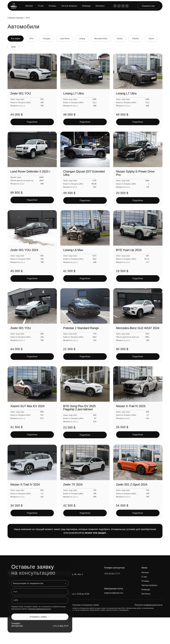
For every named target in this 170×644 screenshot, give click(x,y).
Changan (47, 39)
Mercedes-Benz (103, 39)
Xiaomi (154, 39)
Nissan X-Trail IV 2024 (25, 485)
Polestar (138, 39)
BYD (32, 39)
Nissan (122, 39)
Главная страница (15, 18)
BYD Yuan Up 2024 (129, 250)
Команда (86, 6)
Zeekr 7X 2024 (73, 485)
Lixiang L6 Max (73, 250)
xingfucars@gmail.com (114, 593)
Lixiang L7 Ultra (73, 94)
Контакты (100, 6)
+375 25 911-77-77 (112, 574)
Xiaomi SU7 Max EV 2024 (27, 406)
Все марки (16, 39)
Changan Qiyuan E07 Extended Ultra (84, 173)
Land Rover (66, 39)
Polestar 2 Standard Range (81, 328)
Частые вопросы (69, 6)
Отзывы (52, 6)
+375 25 (60, 626)
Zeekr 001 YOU (21, 94)
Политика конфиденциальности (40, 609)
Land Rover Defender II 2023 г (30, 172)
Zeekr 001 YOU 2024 (24, 250)
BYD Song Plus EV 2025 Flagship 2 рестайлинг (79, 408)
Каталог (29, 6)
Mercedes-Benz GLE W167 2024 (138, 328)
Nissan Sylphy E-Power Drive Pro (135, 173)
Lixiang (83, 39)
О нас (41, 6)
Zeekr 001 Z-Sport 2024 (132, 485)
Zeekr (14, 47)
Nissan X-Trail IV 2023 (131, 406)
